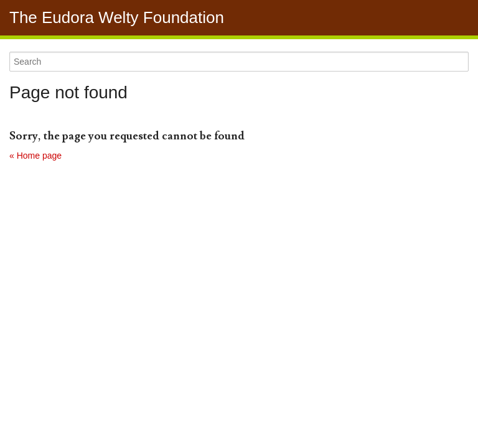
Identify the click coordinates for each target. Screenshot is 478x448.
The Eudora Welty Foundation (117, 17)
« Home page (35, 156)
